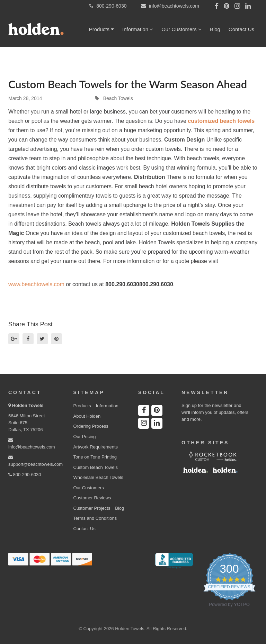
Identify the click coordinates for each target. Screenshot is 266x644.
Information (138, 29)
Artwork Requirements (96, 447)
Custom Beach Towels (96, 467)
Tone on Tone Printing (95, 457)
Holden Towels (28, 405)
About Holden (87, 416)
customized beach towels (221, 121)
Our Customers (181, 29)
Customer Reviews (92, 498)
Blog (215, 29)
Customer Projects (92, 508)
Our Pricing (85, 437)
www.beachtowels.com (36, 284)
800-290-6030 (25, 475)
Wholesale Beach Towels (98, 477)
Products (101, 29)
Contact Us (241, 29)
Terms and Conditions (95, 518)
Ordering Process (91, 426)
